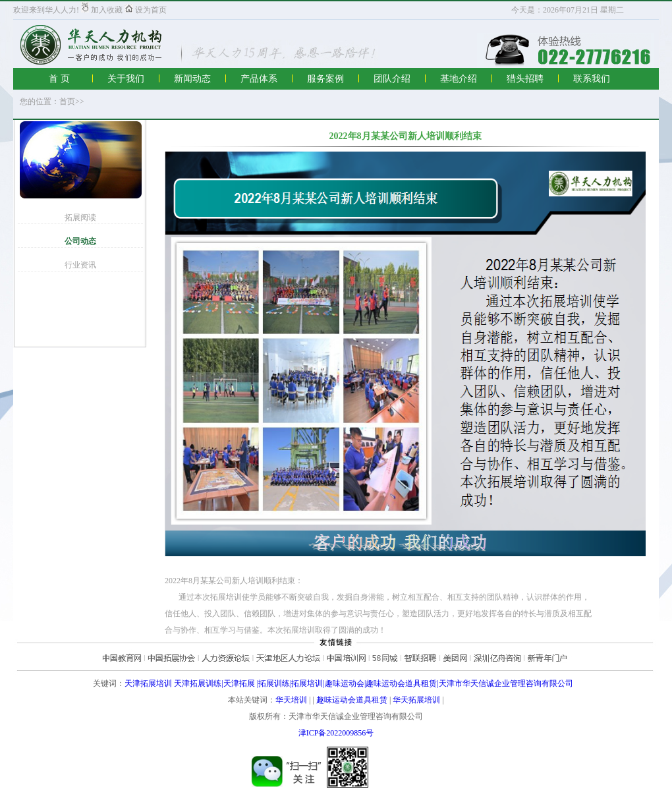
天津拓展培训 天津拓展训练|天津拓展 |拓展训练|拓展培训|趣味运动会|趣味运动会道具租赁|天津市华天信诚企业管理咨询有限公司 (349, 683)
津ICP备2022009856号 (336, 733)
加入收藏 (102, 10)
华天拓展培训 (416, 700)
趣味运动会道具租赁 (352, 700)
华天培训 (291, 700)
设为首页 (146, 10)
